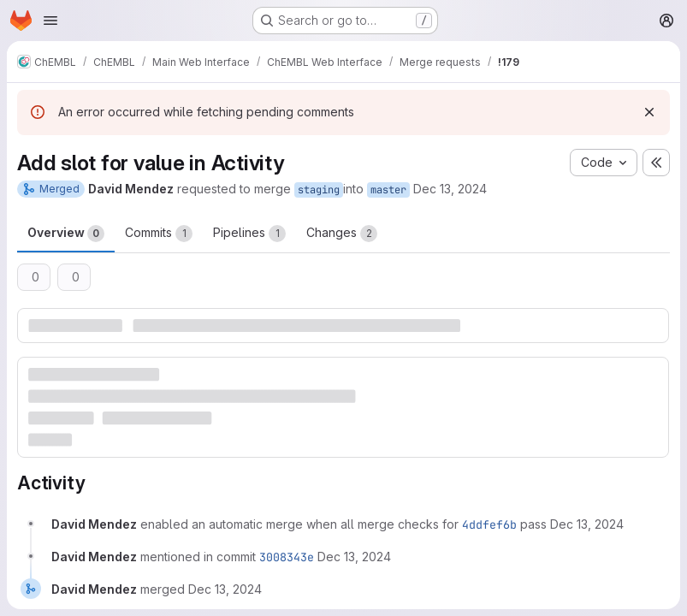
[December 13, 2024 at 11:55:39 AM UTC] (587, 524)
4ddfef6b (489, 524)
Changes (342, 234)
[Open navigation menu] (50, 21)
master (388, 190)
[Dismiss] (649, 112)
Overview (66, 234)
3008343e (287, 557)
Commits (159, 234)
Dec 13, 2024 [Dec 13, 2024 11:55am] (450, 189)
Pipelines (249, 234)
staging (319, 190)
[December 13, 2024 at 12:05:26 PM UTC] (354, 557)
